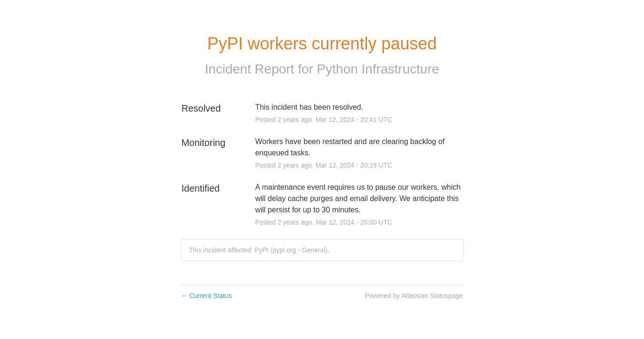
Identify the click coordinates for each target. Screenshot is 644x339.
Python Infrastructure (378, 69)
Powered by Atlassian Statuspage (414, 296)
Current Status (207, 296)
